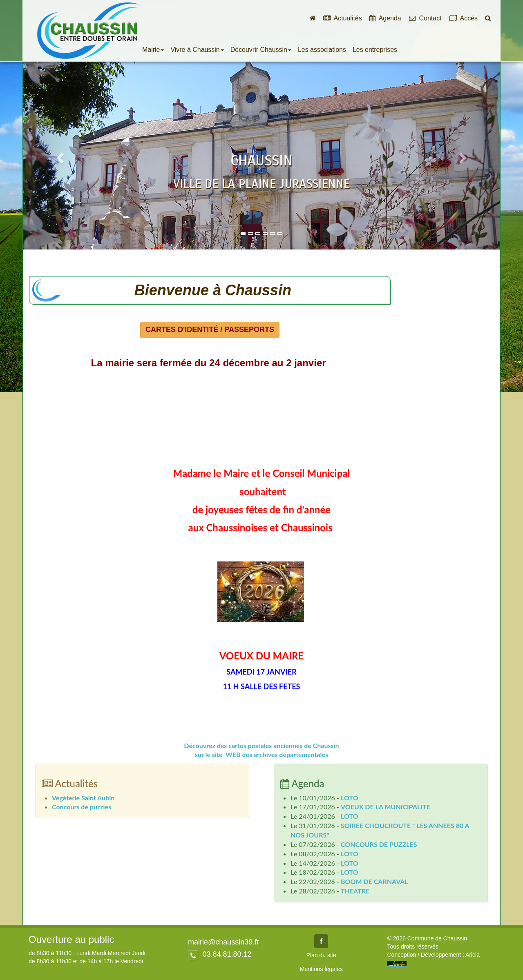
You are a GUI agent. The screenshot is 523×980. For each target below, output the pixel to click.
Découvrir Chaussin (261, 50)
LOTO (350, 798)
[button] (59, 155)
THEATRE (355, 891)
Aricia (473, 955)
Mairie (153, 50)
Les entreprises (375, 50)
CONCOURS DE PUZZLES (379, 844)
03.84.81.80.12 (226, 954)
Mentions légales (321, 969)
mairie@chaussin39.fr (224, 942)
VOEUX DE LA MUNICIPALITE (386, 807)
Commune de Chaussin (88, 31)
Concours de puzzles (82, 807)
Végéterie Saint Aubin (83, 798)
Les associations (322, 50)
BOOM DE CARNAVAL (374, 881)
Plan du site (321, 955)
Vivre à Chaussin (197, 50)
